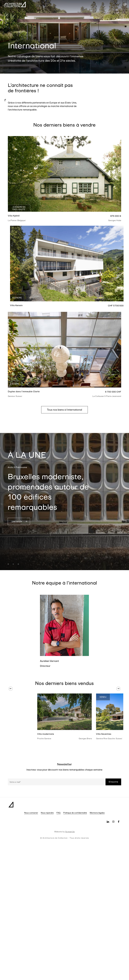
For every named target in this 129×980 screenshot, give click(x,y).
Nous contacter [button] (31, 813)
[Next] (118, 689)
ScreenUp (70, 832)
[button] (125, 4)
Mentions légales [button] (97, 813)
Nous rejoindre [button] (47, 813)
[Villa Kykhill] (65, 174)
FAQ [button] (58, 813)
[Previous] (11, 689)
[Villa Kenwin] (67, 264)
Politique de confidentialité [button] (75, 813)
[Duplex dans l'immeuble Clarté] (65, 350)
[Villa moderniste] (64, 712)
